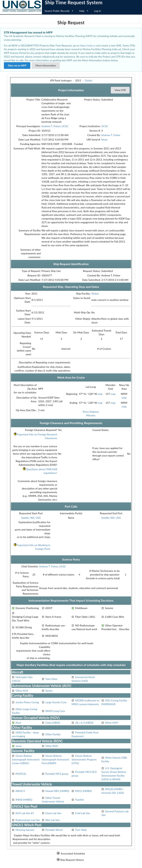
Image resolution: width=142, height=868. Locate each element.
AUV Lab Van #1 (25, 813)
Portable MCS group (57, 774)
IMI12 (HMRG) (84, 791)
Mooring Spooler (25, 830)
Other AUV (22, 691)
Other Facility (53, 734)
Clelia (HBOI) (53, 723)
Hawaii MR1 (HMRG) (57, 791)
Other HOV (112, 723)
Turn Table (81, 830)
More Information (46, 65)
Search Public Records (59, 11)
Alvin (18, 723)
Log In (98, 11)
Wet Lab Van (52, 820)
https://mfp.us (88, 45)
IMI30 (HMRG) (24, 800)
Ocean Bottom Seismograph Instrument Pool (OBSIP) (56, 759)
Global (88, 80)
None (105, 139)
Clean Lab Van (53, 813)
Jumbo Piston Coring (27, 702)
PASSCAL (21, 774)
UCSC (65, 126)
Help (84, 11)
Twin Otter (51, 679)
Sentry (49, 691)
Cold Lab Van (83, 813)
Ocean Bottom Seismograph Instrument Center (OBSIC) (26, 759)
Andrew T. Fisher (51, 126)
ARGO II (20, 791)
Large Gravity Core (56, 702)
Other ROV (52, 746)
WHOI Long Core (55, 711)
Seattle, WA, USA (31, 518)
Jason (19, 746)
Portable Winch (54, 830)
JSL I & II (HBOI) (84, 723)
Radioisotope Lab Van (28, 820)
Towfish (79, 800)
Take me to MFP (17, 65)
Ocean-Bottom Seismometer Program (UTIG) (84, 759)
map (100, 394)
